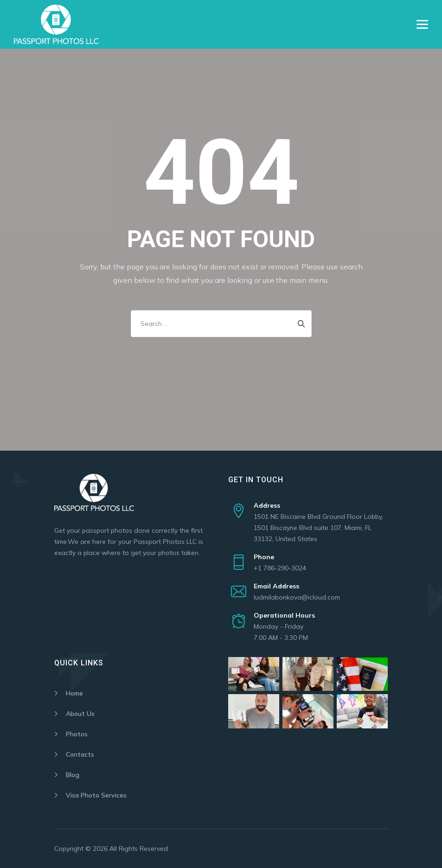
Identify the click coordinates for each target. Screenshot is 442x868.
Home (74, 693)
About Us (80, 714)
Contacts (80, 754)
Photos (77, 734)
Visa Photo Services (96, 795)
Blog (73, 775)
